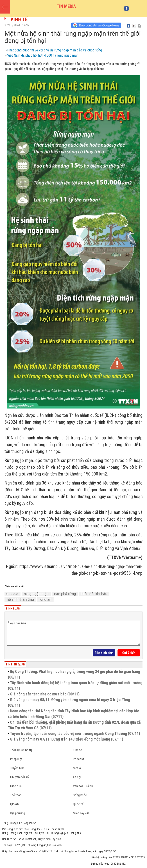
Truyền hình (17, 768)
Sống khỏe (80, 795)
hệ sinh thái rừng (20, 599)
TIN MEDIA (66, 6)
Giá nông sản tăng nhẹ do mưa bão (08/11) (45, 694)
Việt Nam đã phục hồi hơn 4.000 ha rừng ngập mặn (43, 55)
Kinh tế (19, 19)
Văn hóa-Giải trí (83, 786)
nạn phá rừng (65, 594)
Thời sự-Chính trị (21, 750)
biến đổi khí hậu (94, 594)
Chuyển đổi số (19, 777)
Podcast (78, 759)
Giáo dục (16, 786)
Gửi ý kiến (129, 653)
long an (46, 599)
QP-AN (15, 804)
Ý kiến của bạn (73, 633)
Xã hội (77, 777)
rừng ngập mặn (36, 594)
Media (77, 768)
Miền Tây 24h (81, 813)
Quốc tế (78, 804)
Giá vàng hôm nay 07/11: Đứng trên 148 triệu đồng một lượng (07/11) (67, 739)
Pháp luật (16, 759)
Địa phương (18, 813)
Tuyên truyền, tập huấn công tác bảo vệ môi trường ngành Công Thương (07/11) (75, 733)
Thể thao (16, 795)
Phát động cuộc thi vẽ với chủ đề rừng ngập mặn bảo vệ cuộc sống (55, 50)
